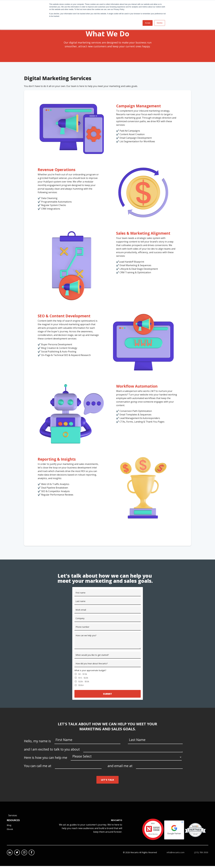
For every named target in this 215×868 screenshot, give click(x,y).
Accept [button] (148, 23)
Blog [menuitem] (9, 827)
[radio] (108, 676)
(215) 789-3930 (201, 854)
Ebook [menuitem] (10, 831)
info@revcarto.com (176, 854)
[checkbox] (108, 682)
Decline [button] (160, 23)
